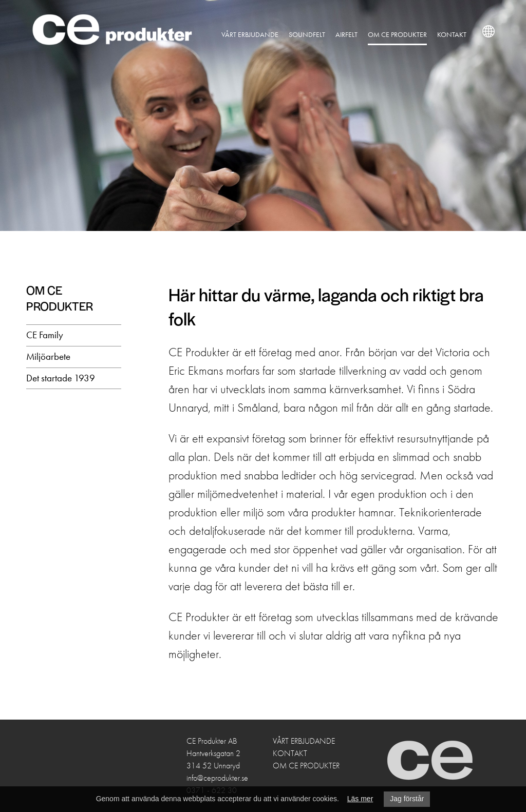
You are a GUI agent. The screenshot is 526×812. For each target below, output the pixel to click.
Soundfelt (315, 34)
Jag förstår (407, 799)
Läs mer (360, 799)
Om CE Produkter (406, 34)
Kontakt (460, 34)
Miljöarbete (48, 356)
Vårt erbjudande (258, 34)
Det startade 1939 (61, 378)
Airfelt (355, 34)
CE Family (45, 335)
